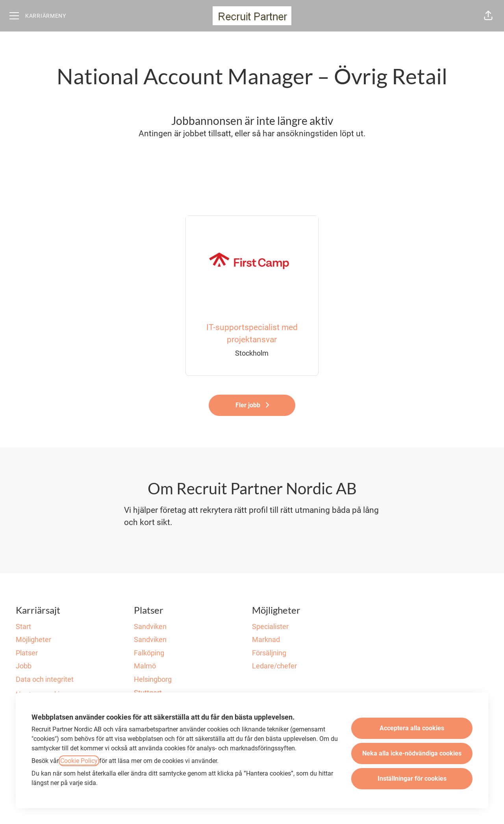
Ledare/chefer (274, 666)
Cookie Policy (79, 761)
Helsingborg (153, 679)
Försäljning (269, 653)
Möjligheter (33, 639)
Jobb (24, 666)
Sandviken (150, 626)
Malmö (145, 666)
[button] (488, 16)
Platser (27, 653)
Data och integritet (45, 679)
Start (23, 626)
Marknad (266, 639)
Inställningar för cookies (412, 779)
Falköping (149, 653)
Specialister (270, 626)
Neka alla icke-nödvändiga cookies (412, 753)
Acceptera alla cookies (412, 728)
